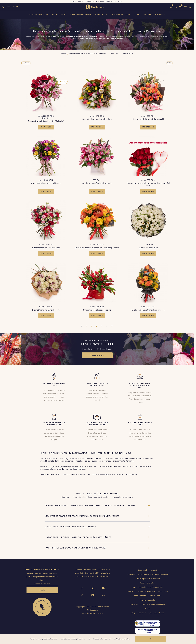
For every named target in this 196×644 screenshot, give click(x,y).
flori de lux (95, 7)
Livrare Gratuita (140, 596)
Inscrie (42, 590)
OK (151, 639)
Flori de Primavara (39, 15)
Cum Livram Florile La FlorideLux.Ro (148, 587)
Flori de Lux (101, 15)
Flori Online (163, 592)
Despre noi (142, 570)
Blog (133, 613)
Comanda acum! (97, 355)
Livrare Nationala (148, 600)
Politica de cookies (157, 604)
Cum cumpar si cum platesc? (148, 579)
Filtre (169, 63)
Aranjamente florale (81, 15)
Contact (154, 570)
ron (185, 7)
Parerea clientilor (147, 583)
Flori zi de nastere (121, 15)
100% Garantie (156, 596)
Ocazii (137, 15)
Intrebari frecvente (160, 574)
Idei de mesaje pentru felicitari (151, 613)
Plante (148, 15)
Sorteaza (26, 63)
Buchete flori (59, 15)
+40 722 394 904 (12, 7)
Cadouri (140, 592)
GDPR (148, 609)
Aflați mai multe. (123, 639)
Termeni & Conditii (138, 604)
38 (112, 326)
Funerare (160, 15)
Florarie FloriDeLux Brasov (138, 574)
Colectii (130, 592)
